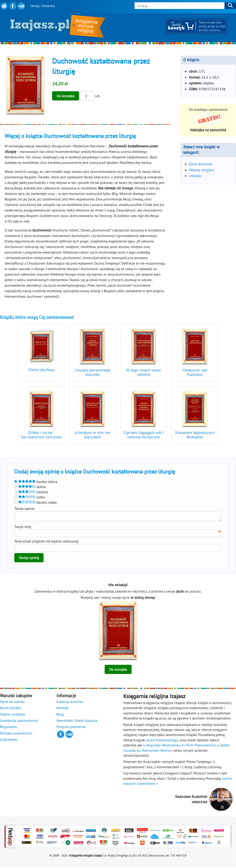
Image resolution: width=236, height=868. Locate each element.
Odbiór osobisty (12, 716)
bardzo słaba (35, 502)
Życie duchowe (201, 164)
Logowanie (9, 741)
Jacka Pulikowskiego (162, 741)
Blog (60, 716)
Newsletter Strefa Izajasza (77, 722)
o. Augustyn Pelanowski (161, 746)
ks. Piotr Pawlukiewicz (199, 746)
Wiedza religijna (202, 170)
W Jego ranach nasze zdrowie (144, 372)
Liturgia (195, 176)
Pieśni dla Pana (41, 370)
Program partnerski (71, 728)
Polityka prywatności (16, 734)
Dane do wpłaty (12, 703)
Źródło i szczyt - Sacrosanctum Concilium (41, 435)
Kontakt (63, 709)
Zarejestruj (48, 6)
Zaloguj (35, 6)
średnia (31, 492)
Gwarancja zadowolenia (19, 722)
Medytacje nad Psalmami (195, 372)
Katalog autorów (70, 703)
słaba (30, 497)
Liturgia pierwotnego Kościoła (93, 372)
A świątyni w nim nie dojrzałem (92, 435)
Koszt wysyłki (10, 709)
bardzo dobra (36, 482)
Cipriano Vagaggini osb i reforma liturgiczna (144, 435)
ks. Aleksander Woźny (154, 752)
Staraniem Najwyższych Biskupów (195, 435)
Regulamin (9, 728)
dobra (30, 487)
